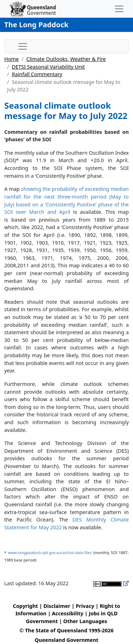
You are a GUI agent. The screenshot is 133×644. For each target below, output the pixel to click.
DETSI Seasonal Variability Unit (48, 67)
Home (12, 59)
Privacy (85, 606)
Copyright (25, 606)
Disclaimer (57, 606)
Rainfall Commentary (37, 74)
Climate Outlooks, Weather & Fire (66, 59)
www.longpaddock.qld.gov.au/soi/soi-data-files (50, 552)
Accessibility (68, 613)
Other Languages (85, 621)
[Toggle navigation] (119, 9)
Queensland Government (67, 640)
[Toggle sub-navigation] (23, 46)
